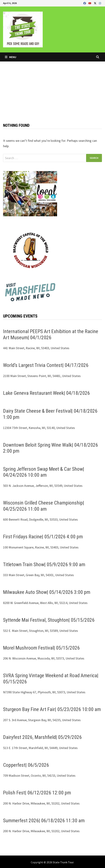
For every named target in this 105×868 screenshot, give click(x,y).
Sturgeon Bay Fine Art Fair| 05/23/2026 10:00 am (52, 709)
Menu (11, 57)
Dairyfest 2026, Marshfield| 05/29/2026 (42, 737)
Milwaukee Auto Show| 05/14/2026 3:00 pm (47, 592)
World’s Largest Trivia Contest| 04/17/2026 (46, 365)
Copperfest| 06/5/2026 (26, 765)
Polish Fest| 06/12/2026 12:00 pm (37, 793)
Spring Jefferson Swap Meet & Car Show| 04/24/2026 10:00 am (44, 472)
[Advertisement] (52, 89)
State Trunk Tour (63, 862)
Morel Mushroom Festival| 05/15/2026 (41, 648)
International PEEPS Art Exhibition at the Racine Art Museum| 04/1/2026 (51, 334)
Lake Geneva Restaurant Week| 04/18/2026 (46, 393)
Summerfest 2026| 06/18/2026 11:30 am (44, 821)
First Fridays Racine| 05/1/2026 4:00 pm (43, 537)
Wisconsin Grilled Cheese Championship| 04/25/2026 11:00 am (44, 506)
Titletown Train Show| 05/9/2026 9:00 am (44, 564)
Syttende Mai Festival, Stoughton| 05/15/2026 (49, 620)
